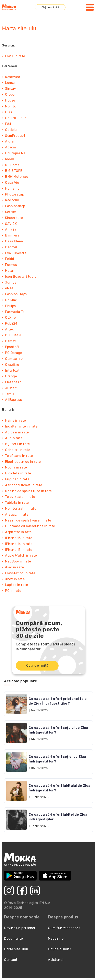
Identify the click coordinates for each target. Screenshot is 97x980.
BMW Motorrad (17, 177)
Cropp (10, 94)
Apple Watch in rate (21, 555)
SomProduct (15, 136)
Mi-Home (12, 165)
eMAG (10, 288)
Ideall (9, 159)
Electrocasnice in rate (23, 462)
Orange (11, 376)
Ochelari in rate (18, 450)
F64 (8, 124)
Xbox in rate (15, 579)
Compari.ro (14, 359)
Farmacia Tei (15, 312)
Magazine (56, 939)
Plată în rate (15, 56)
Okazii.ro (12, 365)
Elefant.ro (13, 382)
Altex (9, 329)
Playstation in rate (20, 573)
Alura (9, 141)
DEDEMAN (13, 335)
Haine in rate (16, 420)
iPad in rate (14, 567)
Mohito (11, 106)
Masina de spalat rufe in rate (28, 491)
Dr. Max (11, 300)
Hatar (10, 271)
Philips (10, 306)
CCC (9, 112)
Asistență (56, 960)
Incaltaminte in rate (21, 426)
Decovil (11, 247)
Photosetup (15, 194)
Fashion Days (16, 294)
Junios (11, 282)
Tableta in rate (17, 503)
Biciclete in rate (18, 473)
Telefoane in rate (19, 456)
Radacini (12, 200)
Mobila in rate (16, 467)
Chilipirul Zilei (16, 118)
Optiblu (11, 130)
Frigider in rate (17, 479)
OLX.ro (10, 318)
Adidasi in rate (17, 432)
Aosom (11, 147)
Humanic (12, 188)
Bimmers (12, 235)
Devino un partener (20, 928)
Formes (11, 265)
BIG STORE (14, 171)
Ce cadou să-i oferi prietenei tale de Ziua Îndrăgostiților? (58, 701)
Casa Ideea (14, 241)
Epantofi (12, 347)
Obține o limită (50, 7)
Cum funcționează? (64, 928)
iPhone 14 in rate (19, 544)
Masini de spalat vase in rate (28, 520)
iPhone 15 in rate (19, 550)
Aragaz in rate (17, 514)
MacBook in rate (18, 561)
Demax (11, 341)
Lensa (10, 83)
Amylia (11, 229)
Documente (14, 939)
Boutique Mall (16, 153)
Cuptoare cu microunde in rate (30, 526)
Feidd (10, 259)
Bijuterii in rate (17, 444)
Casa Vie (12, 183)
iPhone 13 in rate (19, 538)
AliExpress (13, 400)
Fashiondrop (15, 206)
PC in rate (13, 591)
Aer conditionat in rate (24, 485)
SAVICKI (11, 224)
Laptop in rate (16, 585)
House (10, 100)
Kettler (11, 212)
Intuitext (12, 371)
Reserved (13, 77)
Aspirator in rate (18, 532)
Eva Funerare (16, 253)
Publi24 (11, 323)
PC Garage (14, 353)
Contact (11, 960)
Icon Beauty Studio (21, 277)
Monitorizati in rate (21, 509)
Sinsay (10, 89)
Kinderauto (14, 218)
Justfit (11, 388)
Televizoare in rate (20, 497)
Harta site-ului (16, 949)
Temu (9, 394)
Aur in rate (14, 438)
